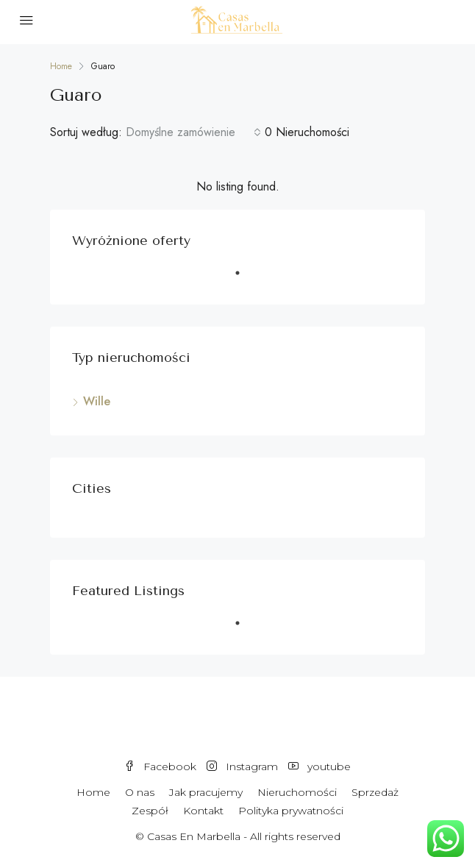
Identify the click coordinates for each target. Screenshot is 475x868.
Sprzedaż (375, 792)
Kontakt (203, 811)
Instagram (242, 766)
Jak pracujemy (206, 792)
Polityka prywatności (291, 811)
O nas (140, 792)
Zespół (150, 811)
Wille (97, 401)
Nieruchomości (297, 792)
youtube (319, 766)
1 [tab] (245, 279)
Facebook (160, 766)
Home (93, 792)
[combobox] (193, 132)
